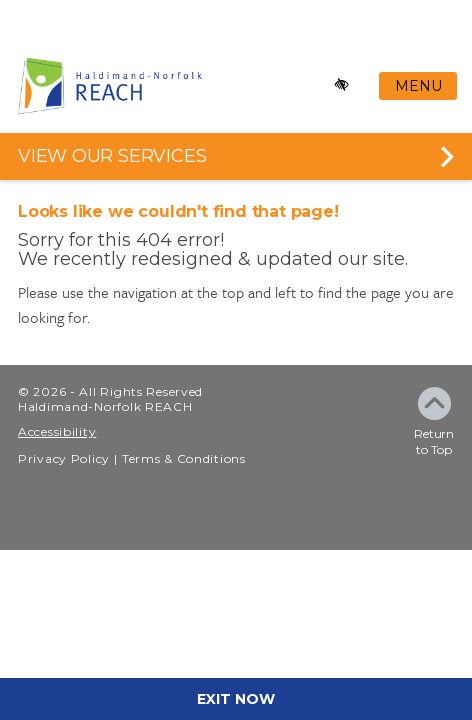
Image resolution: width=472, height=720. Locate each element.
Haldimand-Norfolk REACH (105, 406)
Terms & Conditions (184, 458)
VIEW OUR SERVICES (112, 156)
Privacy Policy (64, 458)
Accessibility (57, 432)
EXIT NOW (236, 699)
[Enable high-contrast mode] (342, 85)
